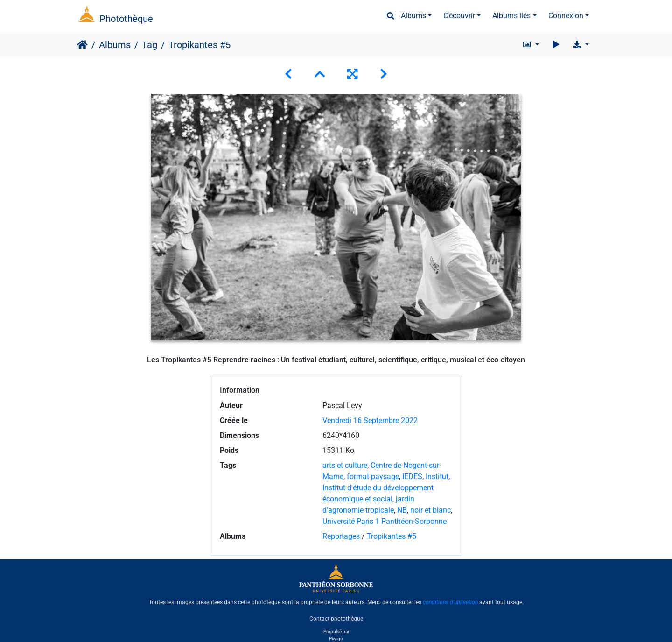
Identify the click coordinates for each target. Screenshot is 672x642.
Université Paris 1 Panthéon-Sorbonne (385, 521)
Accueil (82, 45)
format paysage (373, 476)
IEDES (412, 476)
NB (402, 510)
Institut (437, 476)
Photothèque (126, 19)
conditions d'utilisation (450, 602)
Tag (150, 45)
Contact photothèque (336, 618)
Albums (413, 16)
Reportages (341, 536)
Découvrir (459, 16)
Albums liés (511, 16)
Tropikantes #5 (392, 536)
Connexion (566, 16)
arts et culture (345, 465)
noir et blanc (430, 510)
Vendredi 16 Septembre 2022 (370, 420)
